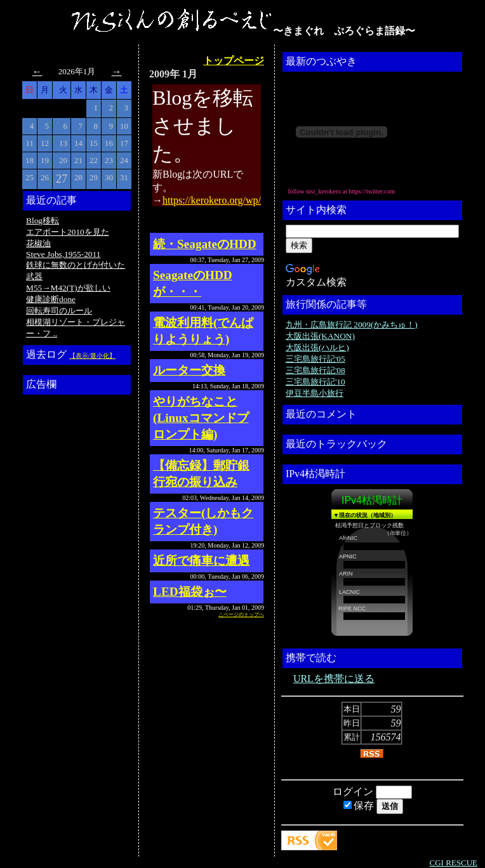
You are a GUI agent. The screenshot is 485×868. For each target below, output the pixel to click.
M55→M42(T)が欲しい (68, 288)
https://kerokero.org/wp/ (212, 200)
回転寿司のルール (59, 311)
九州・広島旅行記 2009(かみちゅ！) (352, 325)
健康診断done (51, 299)
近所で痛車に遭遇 (201, 561)
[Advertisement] (77, 589)
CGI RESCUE (454, 863)
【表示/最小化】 (92, 356)
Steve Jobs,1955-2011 (63, 254)
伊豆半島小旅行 (315, 393)
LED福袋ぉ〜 (189, 592)
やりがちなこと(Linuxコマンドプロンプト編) (201, 418)
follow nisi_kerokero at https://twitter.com (341, 191)
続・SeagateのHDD (205, 244)
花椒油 (38, 243)
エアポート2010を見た (68, 232)
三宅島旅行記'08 (316, 370)
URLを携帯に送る (334, 679)
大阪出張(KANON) (320, 336)
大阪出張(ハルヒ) (317, 347)
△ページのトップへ (241, 615)
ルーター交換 (189, 370)
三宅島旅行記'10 (316, 382)
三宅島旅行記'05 (316, 359)
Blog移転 (43, 220)
